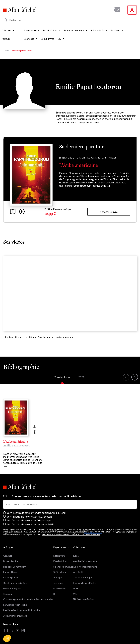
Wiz (75, 594)
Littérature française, (85, 158)
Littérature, (66, 158)
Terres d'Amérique (83, 577)
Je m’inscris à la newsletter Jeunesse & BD (31, 524)
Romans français (107, 158)
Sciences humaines (63, 567)
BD (55, 594)
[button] (7, 638)
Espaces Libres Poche (84, 583)
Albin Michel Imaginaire (15, 616)
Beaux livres (60, 588)
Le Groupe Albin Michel (15, 605)
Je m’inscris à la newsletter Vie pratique (29, 520)
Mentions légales (12, 588)
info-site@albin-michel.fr (93, 533)
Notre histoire (11, 561)
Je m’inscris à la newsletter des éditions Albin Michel (36, 513)
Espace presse (11, 577)
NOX (76, 588)
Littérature (59, 556)
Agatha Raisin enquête (85, 561)
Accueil (7, 51)
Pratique (58, 577)
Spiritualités (60, 572)
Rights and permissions (15, 583)
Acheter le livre (109, 212)
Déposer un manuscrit (15, 567)
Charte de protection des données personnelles (28, 599)
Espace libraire (11, 572)
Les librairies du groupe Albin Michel (22, 610)
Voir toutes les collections (84, 599)
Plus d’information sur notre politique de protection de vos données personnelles (71, 535)
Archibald (78, 572)
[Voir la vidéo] (35, 432)
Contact (8, 556)
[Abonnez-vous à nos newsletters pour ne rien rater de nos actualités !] (116, 9)
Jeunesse (58, 583)
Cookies (8, 594)
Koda (76, 556)
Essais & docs (60, 561)
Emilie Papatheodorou (17, 445)
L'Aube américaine (79, 165)
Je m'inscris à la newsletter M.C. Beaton (29, 516)
